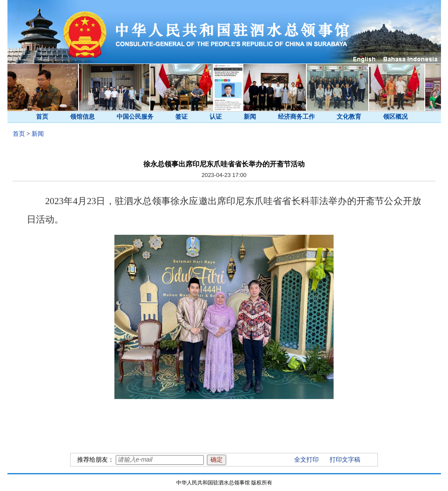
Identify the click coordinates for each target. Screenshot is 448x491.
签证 (181, 117)
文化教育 (349, 117)
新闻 (250, 117)
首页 (42, 117)
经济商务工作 (296, 117)
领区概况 (395, 117)
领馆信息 (82, 117)
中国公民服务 (135, 117)
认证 (216, 117)
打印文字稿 (345, 460)
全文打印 (306, 460)
